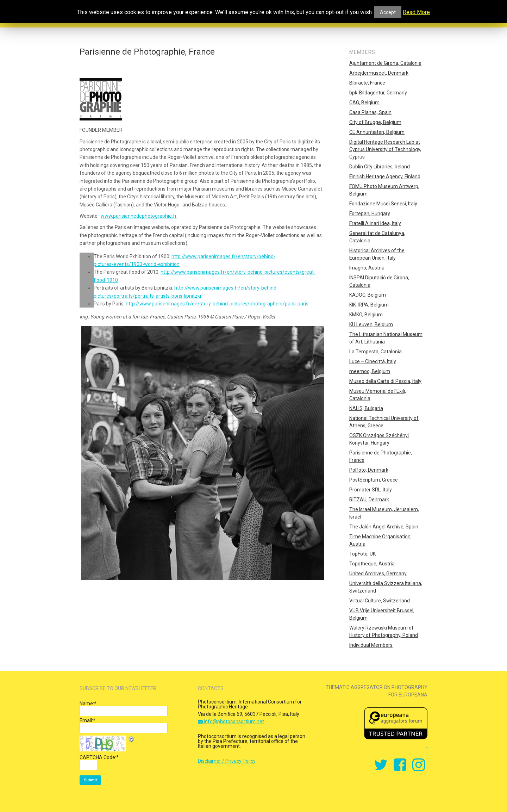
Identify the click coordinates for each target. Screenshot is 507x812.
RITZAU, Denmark (369, 500)
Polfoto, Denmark (369, 470)
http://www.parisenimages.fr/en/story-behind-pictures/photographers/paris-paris (217, 304)
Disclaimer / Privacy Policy (227, 761)
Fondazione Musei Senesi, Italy (383, 204)
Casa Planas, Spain (370, 112)
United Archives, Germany (378, 574)
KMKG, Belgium (366, 315)
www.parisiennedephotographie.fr (139, 216)
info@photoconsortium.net (231, 721)
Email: (87, 720)
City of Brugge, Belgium (375, 122)
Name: (88, 703)
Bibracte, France (367, 83)
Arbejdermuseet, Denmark (379, 73)
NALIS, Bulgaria (366, 408)
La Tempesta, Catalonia (375, 352)
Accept (388, 12)
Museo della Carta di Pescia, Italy (385, 381)
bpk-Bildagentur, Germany (378, 93)
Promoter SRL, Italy (371, 490)
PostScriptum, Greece (374, 480)
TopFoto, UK (362, 554)
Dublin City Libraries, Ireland (380, 167)
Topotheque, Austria (372, 564)
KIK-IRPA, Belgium (369, 305)
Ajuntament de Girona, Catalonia (385, 63)
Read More (416, 12)
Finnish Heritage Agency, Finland (385, 176)
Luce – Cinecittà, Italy (373, 361)
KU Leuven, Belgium (371, 324)
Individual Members (371, 645)
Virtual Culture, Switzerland (380, 601)
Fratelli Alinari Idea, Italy (375, 223)
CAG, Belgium (364, 103)
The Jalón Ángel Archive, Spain (384, 527)
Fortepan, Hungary (370, 213)
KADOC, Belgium (368, 295)
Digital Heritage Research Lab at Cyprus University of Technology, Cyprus (385, 149)
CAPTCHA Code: (99, 757)
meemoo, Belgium (370, 371)
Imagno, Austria (367, 268)
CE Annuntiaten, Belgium (377, 132)
